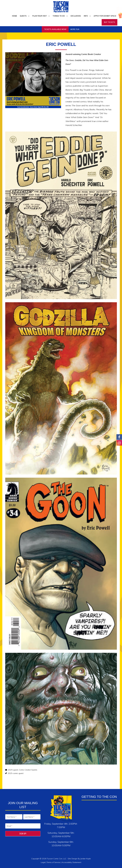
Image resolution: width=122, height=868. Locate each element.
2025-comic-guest (16, 773)
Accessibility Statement (71, 862)
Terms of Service (53, 862)
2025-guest (13, 770)
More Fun (75, 29)
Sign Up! (23, 834)
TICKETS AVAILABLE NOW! (55, 29)
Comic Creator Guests (28, 770)
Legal (43, 862)
